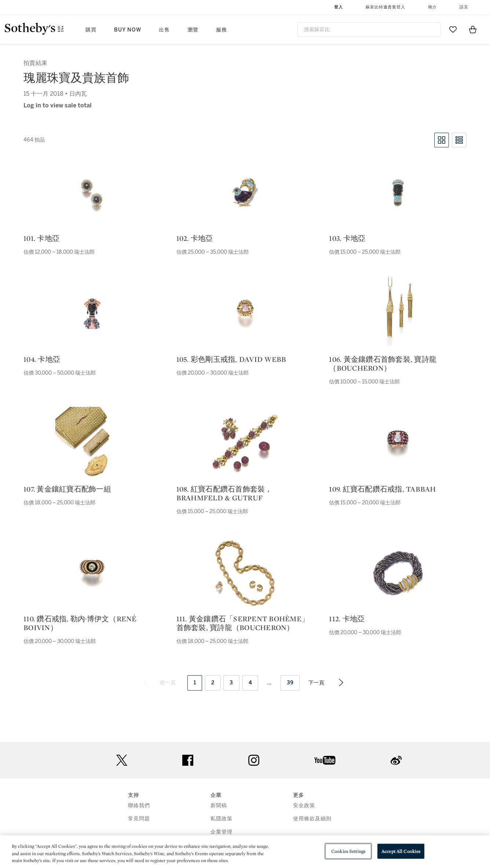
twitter (122, 760)
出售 (164, 30)
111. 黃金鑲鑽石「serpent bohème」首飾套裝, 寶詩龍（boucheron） (243, 623)
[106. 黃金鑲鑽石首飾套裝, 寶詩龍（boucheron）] (398, 314)
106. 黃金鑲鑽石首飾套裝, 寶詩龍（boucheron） (383, 364)
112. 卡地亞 (347, 619)
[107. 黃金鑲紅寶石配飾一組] (92, 444)
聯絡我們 (139, 806)
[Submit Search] (432, 29)
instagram (254, 760)
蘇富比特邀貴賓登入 (385, 7)
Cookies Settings (348, 851)
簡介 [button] (432, 7)
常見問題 (139, 819)
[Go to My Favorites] (453, 29)
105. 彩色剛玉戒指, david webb (231, 359)
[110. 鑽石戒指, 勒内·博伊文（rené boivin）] (92, 573)
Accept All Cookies (401, 851)
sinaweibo (396, 760)
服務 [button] (222, 30)
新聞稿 (219, 806)
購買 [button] (91, 30)
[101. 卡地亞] (92, 193)
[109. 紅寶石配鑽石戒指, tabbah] (398, 444)
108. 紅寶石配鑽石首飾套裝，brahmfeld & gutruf (224, 493)
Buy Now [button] (128, 30)
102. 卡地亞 (195, 238)
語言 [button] (464, 7)
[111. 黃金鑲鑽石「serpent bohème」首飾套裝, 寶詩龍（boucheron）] (245, 573)
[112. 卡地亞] (398, 573)
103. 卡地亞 (347, 238)
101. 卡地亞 (41, 238)
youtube (325, 760)
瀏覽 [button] (193, 30)
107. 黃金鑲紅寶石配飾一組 (67, 489)
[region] (245, 852)
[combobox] (369, 30)
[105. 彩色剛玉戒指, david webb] (245, 314)
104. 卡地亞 (42, 359)
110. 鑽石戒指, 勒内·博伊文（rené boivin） (80, 623)
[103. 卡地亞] (398, 193)
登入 (339, 7)
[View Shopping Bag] (473, 29)
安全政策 (304, 806)
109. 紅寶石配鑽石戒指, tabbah (382, 489)
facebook (188, 760)
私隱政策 (222, 819)
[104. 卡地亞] (92, 314)
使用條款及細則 (312, 819)
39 (290, 683)
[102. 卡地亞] (245, 193)
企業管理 (222, 832)
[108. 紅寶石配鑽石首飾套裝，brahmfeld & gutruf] (245, 444)
